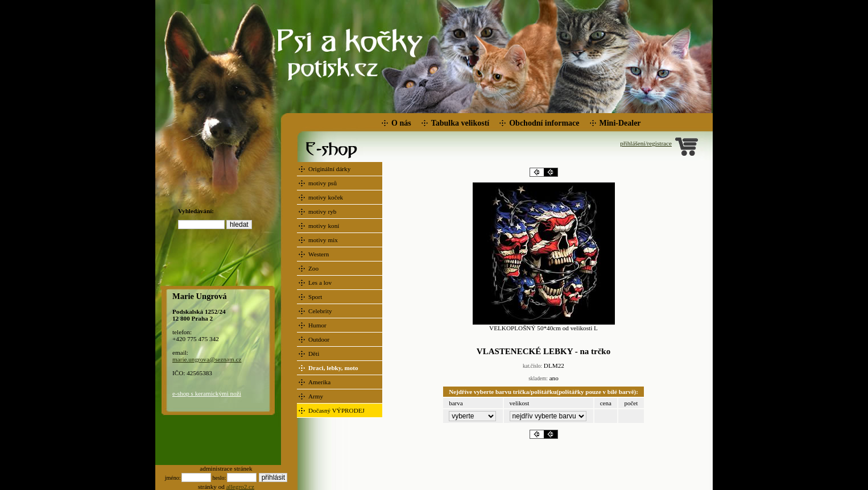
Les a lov (321, 283)
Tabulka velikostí (460, 123)
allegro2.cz (240, 487)
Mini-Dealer (620, 123)
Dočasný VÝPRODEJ (337, 410)
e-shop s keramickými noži (207, 393)
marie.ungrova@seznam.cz (207, 359)
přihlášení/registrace (646, 143)
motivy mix (324, 240)
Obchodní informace (544, 123)
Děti (315, 354)
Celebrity (321, 311)
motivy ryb (323, 211)
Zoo (314, 268)
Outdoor (320, 339)
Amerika (320, 382)
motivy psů (323, 183)
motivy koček (326, 197)
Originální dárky (330, 169)
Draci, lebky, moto (334, 368)
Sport (316, 297)
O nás (401, 123)
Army (317, 396)
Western (319, 254)
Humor (318, 325)
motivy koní (325, 226)
